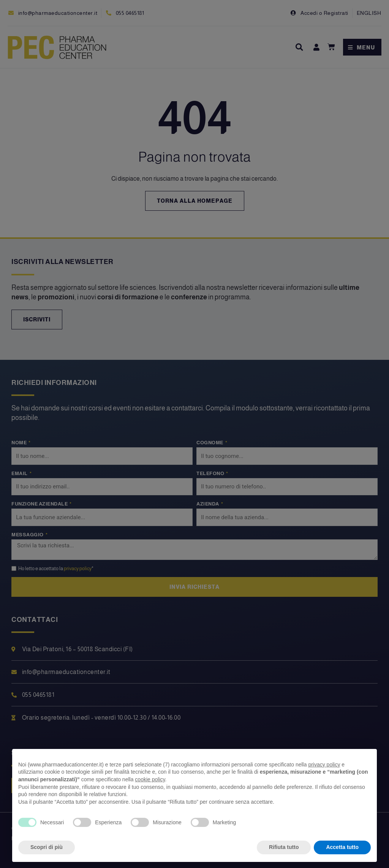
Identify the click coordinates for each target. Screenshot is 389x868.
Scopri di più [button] (47, 847)
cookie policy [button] (150, 779)
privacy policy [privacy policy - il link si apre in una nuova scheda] (324, 765)
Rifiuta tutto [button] (284, 847)
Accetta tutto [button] (342, 847)
